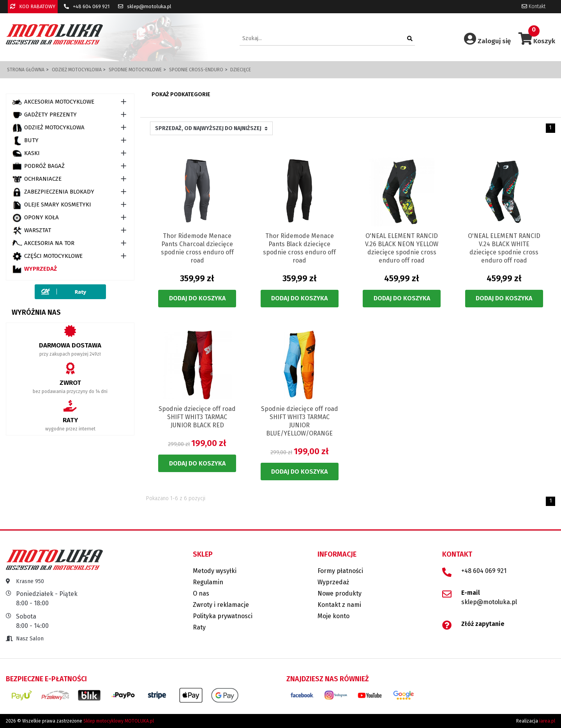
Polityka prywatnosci (223, 616)
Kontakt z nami (339, 605)
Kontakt (534, 6)
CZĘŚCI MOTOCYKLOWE (47, 256)
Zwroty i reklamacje (221, 605)
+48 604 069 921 (87, 6)
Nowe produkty (340, 593)
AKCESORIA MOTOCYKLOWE (53, 102)
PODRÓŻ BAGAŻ (38, 166)
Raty (199, 627)
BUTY (25, 141)
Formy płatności (340, 571)
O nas (201, 593)
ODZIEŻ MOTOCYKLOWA (48, 128)
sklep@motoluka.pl (145, 6)
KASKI (26, 153)
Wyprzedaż (34, 269)
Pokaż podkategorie (181, 94)
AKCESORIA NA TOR (43, 243)
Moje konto (333, 616)
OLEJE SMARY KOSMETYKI (52, 205)
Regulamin (208, 582)
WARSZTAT (32, 231)
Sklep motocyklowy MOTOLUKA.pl (119, 721)
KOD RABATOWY (33, 6)
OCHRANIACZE (37, 179)
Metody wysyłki (215, 571)
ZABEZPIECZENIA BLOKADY (53, 192)
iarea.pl (547, 721)
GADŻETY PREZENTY (44, 115)
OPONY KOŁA (35, 218)
